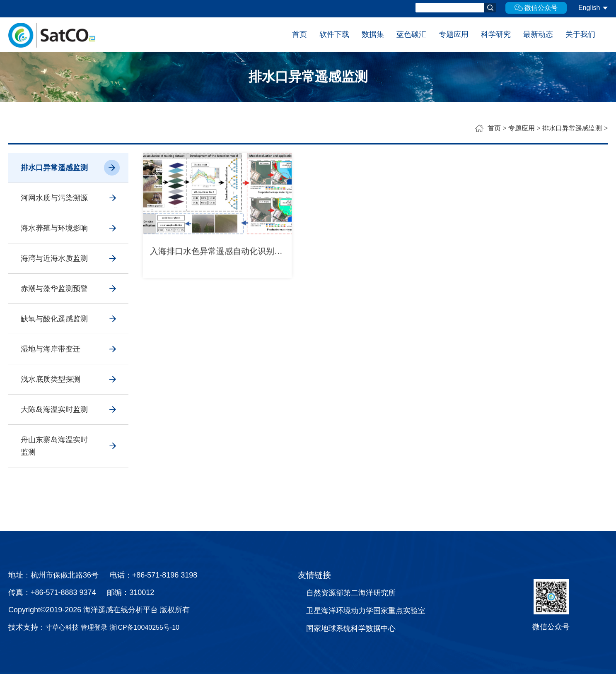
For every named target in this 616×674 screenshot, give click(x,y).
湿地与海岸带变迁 (51, 349)
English (589, 8)
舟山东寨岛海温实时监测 (54, 446)
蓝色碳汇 (411, 34)
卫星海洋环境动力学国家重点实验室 (366, 611)
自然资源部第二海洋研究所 (351, 593)
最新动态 (538, 34)
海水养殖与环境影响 (54, 228)
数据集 (373, 34)
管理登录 (94, 627)
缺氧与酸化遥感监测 (54, 319)
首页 (300, 34)
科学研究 (496, 34)
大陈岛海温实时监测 (54, 409)
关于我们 (580, 34)
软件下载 (334, 34)
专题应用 (454, 34)
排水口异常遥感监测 (572, 128)
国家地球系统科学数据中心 (351, 628)
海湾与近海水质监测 (54, 258)
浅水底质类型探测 (51, 379)
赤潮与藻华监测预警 (54, 289)
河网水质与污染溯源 (54, 198)
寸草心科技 (62, 627)
